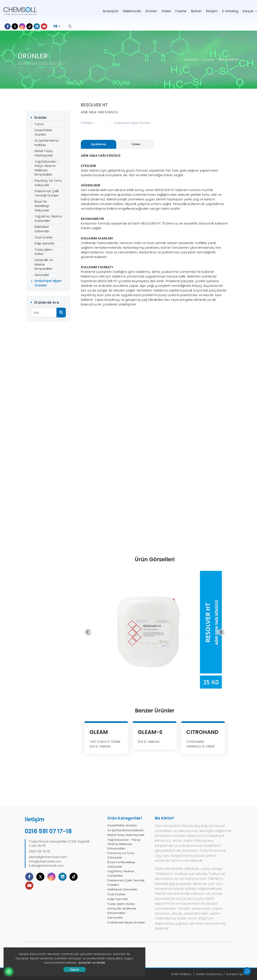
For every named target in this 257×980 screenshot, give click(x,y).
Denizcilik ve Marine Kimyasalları (44, 264)
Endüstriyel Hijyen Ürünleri (48, 283)
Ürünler (209, 60)
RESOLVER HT (229, 60)
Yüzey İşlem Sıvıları (44, 252)
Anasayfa (191, 60)
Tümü (39, 124)
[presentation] (99, 144)
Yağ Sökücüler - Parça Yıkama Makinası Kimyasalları (47, 168)
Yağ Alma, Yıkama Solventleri (48, 219)
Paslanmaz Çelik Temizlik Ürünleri (47, 193)
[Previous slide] (88, 632)
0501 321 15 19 (39, 851)
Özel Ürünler (44, 237)
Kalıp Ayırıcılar (45, 243)
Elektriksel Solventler (42, 229)
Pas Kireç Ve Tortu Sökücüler (48, 183)
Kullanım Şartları (238, 974)
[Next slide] (221, 632)
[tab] (99, 144)
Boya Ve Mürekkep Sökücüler (42, 206)
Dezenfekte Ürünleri (43, 132)
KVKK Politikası (181, 974)
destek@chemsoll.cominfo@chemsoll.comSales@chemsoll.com (48, 861)
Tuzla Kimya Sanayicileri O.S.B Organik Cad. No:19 (59, 844)
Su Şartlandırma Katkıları (47, 143)
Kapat (75, 969)
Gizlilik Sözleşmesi (209, 974)
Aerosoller (42, 275)
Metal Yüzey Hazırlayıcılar (44, 153)
